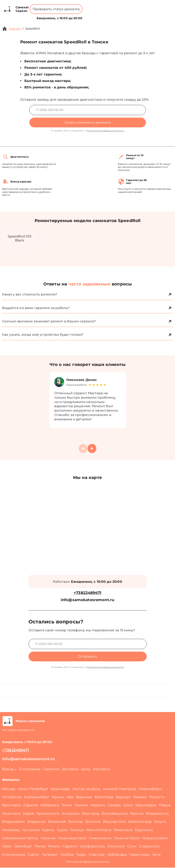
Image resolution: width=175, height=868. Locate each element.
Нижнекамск (100, 838)
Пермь (165, 806)
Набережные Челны (20, 838)
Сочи (132, 847)
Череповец (139, 855)
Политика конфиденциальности (87, 862)
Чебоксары (117, 855)
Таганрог (50, 855)
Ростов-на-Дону (87, 789)
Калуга (160, 822)
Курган (48, 830)
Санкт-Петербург (33, 789)
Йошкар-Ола (114, 822)
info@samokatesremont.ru (87, 600)
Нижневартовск (72, 838)
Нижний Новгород (120, 789)
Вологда (76, 822)
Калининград (140, 822)
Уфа (70, 798)
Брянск (137, 814)
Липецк (77, 830)
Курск (62, 830)
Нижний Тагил (127, 838)
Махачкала (123, 830)
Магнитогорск (99, 830)
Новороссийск (155, 838)
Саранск (70, 847)
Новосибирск (151, 789)
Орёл (7, 847)
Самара (114, 806)
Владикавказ (13, 822)
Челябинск (12, 798)
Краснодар (60, 789)
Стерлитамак (14, 855)
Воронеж (84, 798)
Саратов (31, 806)
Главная (15, 29)
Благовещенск (115, 814)
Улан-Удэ (97, 855)
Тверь (81, 855)
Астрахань (71, 814)
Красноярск (146, 806)
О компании (68, 16)
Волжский (57, 822)
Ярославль (12, 806)
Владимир (36, 822)
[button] (92, 449)
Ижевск (140, 798)
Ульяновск (11, 814)
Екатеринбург (37, 798)
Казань (58, 798)
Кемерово (11, 830)
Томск (67, 806)
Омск (128, 806)
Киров (29, 814)
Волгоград (104, 798)
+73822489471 (74, 6)
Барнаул (123, 798)
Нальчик (48, 838)
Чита (156, 855)
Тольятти (157, 798)
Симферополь (92, 847)
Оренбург (23, 847)
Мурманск (144, 830)
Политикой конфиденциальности (105, 131)
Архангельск (48, 814)
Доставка (70, 770)
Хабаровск (50, 806)
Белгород (91, 814)
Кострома (31, 830)
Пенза (40, 847)
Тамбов (67, 855)
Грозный (93, 822)
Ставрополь (149, 847)
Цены (86, 16)
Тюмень (81, 806)
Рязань (54, 847)
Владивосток (157, 814)
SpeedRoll (33, 29)
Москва (9, 789)
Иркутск (98, 806)
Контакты (100, 16)
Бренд (48, 16)
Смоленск (116, 847)
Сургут (34, 855)
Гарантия (51, 770)
